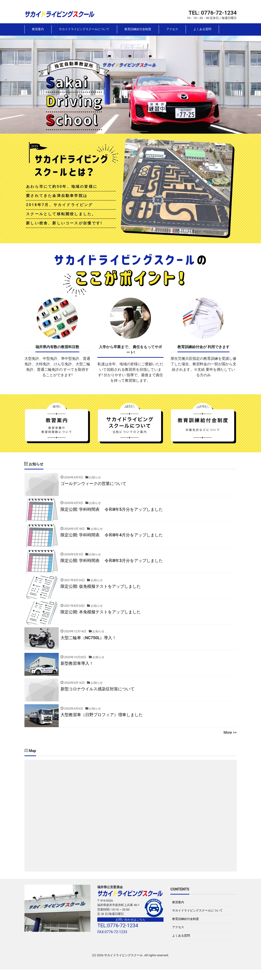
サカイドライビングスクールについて (84, 29)
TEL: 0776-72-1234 (213, 13)
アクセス (172, 29)
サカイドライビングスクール (123, 966)
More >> (230, 743)
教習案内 (38, 29)
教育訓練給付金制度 (138, 29)
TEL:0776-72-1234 (118, 936)
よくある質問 (202, 29)
